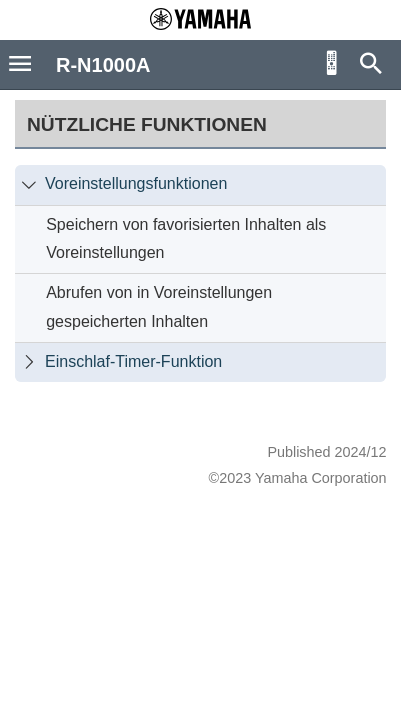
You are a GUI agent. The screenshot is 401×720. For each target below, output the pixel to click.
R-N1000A (103, 65)
